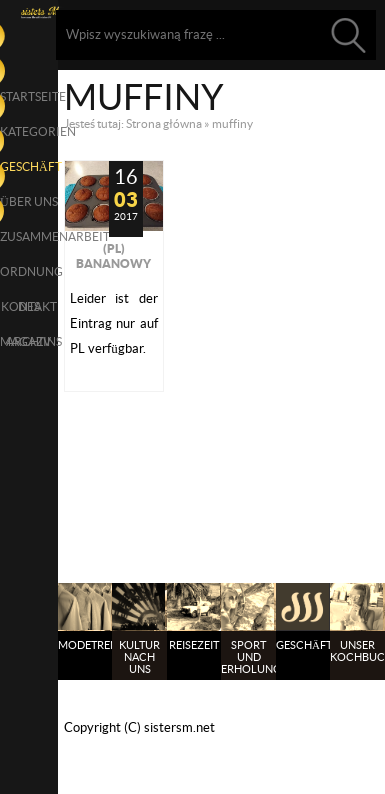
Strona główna (164, 123)
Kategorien (29, 131)
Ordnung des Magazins (29, 277)
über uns (29, 201)
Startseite (29, 96)
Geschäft (29, 166)
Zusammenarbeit (29, 236)
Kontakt (29, 306)
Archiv (28, 341)
